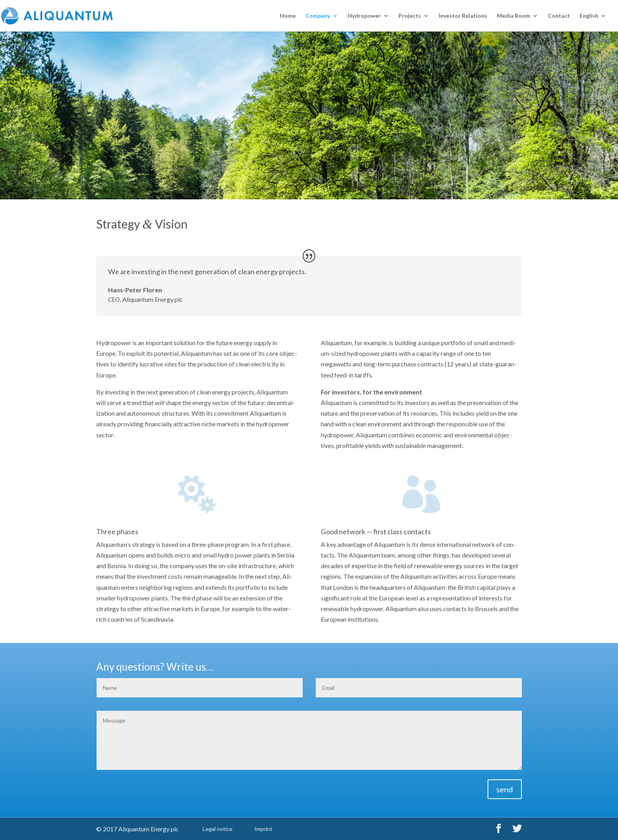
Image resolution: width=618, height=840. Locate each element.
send (505, 789)
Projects (410, 16)
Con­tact (559, 16)
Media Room (514, 16)
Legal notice (218, 829)
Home (288, 16)
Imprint (263, 829)
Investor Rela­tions (463, 16)
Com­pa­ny (318, 16)
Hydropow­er (364, 16)
